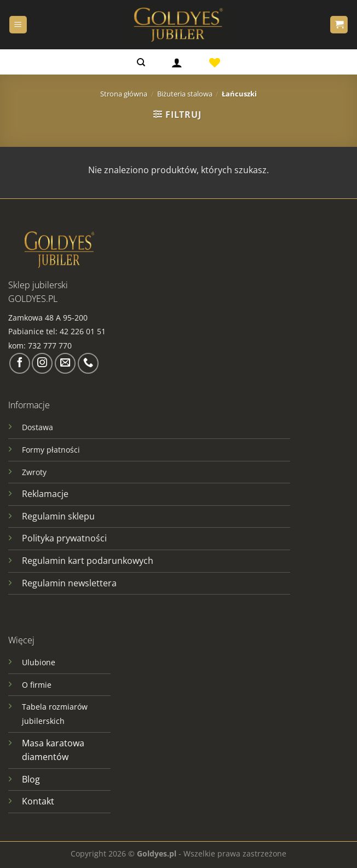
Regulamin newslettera (69, 583)
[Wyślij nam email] (65, 363)
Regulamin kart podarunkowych (89, 561)
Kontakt (38, 801)
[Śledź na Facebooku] (20, 363)
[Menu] (18, 25)
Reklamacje (45, 494)
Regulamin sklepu (58, 516)
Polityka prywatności (64, 538)
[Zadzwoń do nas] (88, 363)
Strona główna (124, 94)
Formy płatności (51, 450)
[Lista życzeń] (215, 62)
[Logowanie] (177, 62)
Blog (31, 779)
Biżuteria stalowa (185, 94)
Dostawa (38, 427)
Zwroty (34, 472)
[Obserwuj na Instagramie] (42, 363)
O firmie (37, 685)
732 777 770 (51, 346)
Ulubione (39, 662)
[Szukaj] (141, 62)
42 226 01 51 (83, 331)
